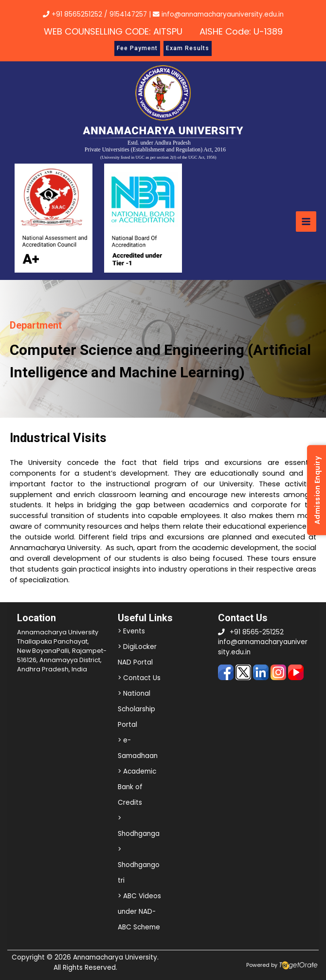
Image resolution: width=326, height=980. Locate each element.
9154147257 (128, 14)
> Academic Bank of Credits (137, 787)
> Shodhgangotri (139, 865)
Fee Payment (137, 48)
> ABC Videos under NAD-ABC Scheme (139, 912)
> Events (131, 631)
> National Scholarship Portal (136, 709)
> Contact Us (139, 678)
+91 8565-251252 (257, 632)
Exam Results (188, 48)
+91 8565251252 (77, 14)
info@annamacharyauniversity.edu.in (218, 14)
